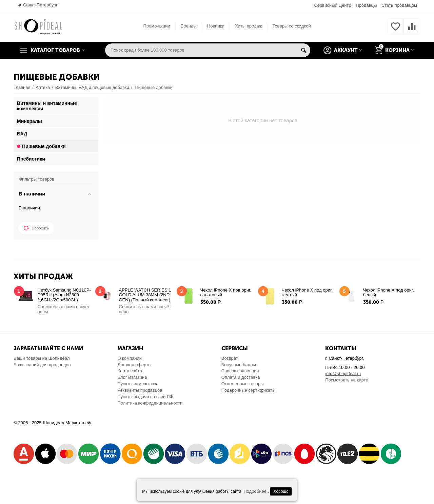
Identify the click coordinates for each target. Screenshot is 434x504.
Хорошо (281, 491)
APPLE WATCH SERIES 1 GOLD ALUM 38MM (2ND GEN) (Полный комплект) (145, 295)
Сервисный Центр (332, 5)
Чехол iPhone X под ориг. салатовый (226, 293)
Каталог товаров (55, 50)
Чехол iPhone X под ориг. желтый (307, 293)
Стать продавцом (399, 5)
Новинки (216, 26)
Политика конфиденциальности (150, 403)
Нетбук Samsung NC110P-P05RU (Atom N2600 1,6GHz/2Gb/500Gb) (64, 295)
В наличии (29, 208)
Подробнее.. (256, 491)
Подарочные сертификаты (249, 390)
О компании (130, 358)
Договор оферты (134, 365)
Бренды (189, 26)
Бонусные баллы (239, 365)
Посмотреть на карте (347, 380)
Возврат (230, 358)
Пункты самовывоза (138, 384)
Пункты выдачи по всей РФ (145, 397)
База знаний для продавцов (42, 365)
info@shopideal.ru (343, 374)
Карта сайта (130, 371)
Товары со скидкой (291, 26)
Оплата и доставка (241, 377)
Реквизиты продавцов (140, 390)
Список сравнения (240, 371)
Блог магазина (132, 377)
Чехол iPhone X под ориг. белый (389, 293)
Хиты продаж (249, 26)
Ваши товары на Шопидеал (42, 358)
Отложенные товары (243, 384)
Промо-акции (156, 26)
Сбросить (36, 228)
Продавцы (366, 5)
